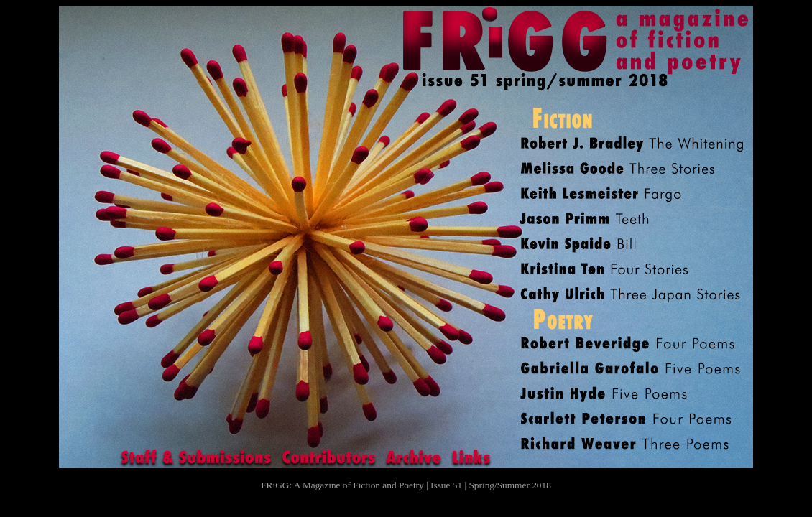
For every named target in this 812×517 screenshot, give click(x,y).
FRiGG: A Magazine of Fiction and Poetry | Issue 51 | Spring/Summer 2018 (406, 485)
